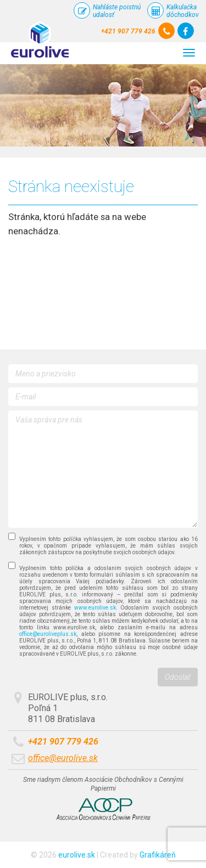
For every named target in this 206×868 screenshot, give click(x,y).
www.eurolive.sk (95, 608)
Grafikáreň (158, 855)
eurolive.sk (77, 855)
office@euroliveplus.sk (48, 634)
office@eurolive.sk (63, 758)
